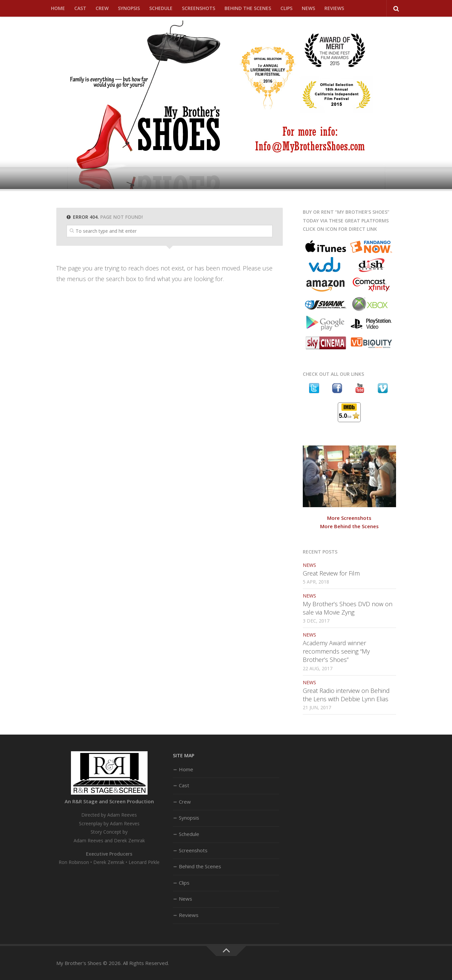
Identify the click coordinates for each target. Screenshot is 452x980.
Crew (102, 8)
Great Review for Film (331, 573)
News (308, 8)
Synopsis (129, 8)
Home (58, 8)
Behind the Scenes (248, 8)
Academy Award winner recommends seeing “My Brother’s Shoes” (336, 651)
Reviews (334, 8)
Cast (80, 8)
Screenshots (199, 8)
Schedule (161, 8)
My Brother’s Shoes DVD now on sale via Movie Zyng (348, 608)
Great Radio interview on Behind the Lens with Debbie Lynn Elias (346, 695)
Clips (286, 8)
